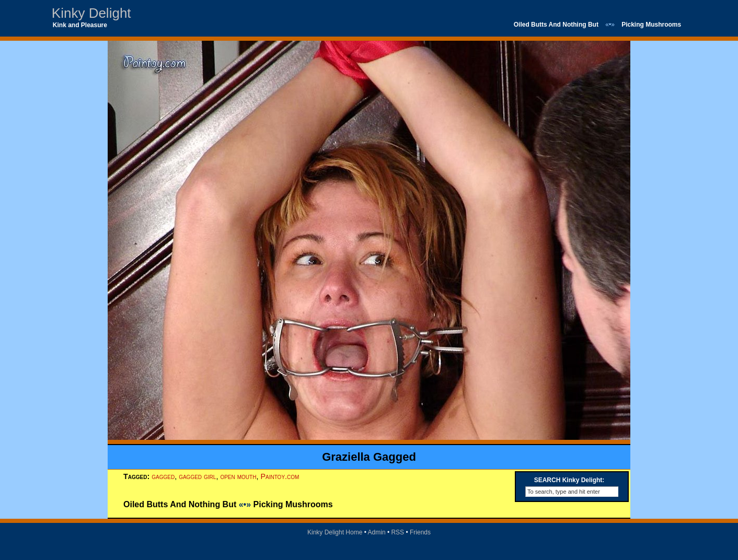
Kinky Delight (91, 13)
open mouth (238, 476)
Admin (377, 532)
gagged (163, 476)
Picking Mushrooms (651, 25)
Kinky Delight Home (335, 532)
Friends (420, 532)
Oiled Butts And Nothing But (556, 25)
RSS (397, 532)
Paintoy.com (280, 476)
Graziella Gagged (369, 457)
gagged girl (197, 476)
